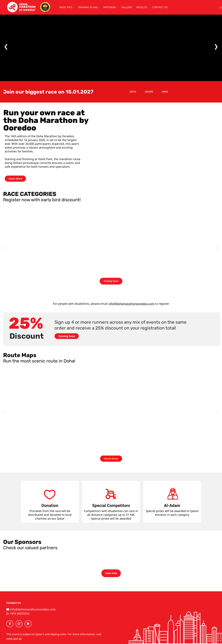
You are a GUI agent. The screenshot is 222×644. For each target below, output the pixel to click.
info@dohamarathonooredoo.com (132, 304)
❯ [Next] (216, 46)
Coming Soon (67, 336)
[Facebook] (10, 624)
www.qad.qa (14, 639)
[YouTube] (28, 624)
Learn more (111, 573)
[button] (5, 248)
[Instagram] (19, 624)
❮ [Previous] (6, 46)
